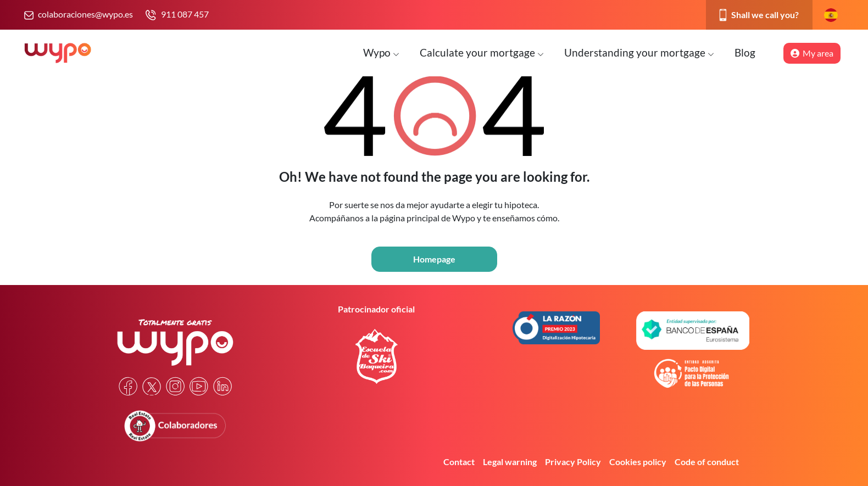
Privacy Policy (573, 462)
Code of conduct (707, 462)
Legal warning (510, 462)
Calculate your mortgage (482, 52)
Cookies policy (638, 462)
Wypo (381, 52)
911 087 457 (185, 14)
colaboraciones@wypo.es (85, 14)
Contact (459, 462)
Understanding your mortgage (639, 52)
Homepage (434, 259)
